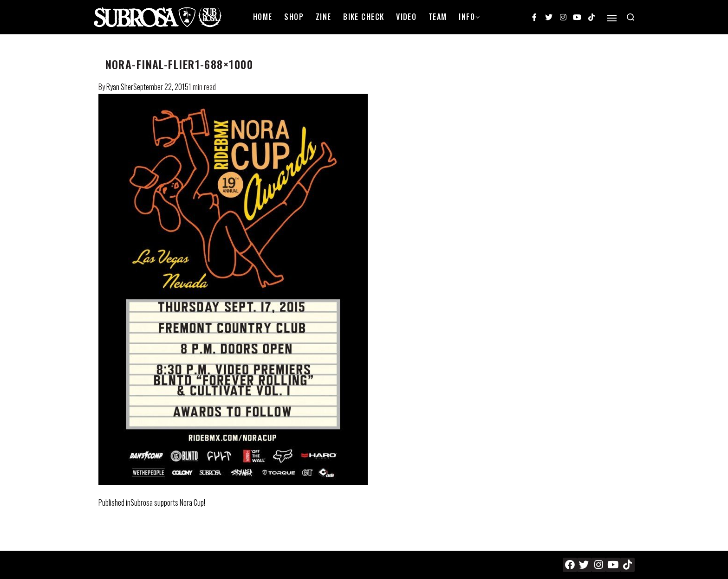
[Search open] (630, 17)
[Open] (612, 18)
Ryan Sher (120, 87)
